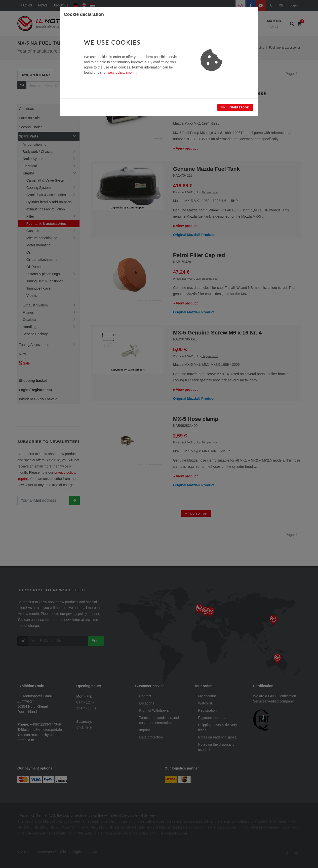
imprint (131, 72)
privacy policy (114, 72)
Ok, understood (235, 107)
